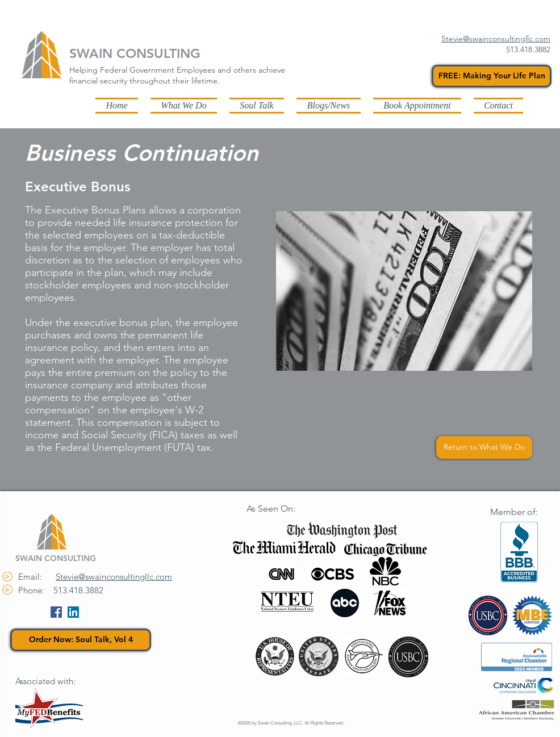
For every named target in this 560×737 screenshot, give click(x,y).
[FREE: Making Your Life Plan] (492, 76)
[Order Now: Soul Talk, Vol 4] (81, 640)
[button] (329, 105)
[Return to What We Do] (484, 447)
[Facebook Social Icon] (56, 612)
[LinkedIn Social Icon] (73, 612)
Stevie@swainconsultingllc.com (114, 577)
